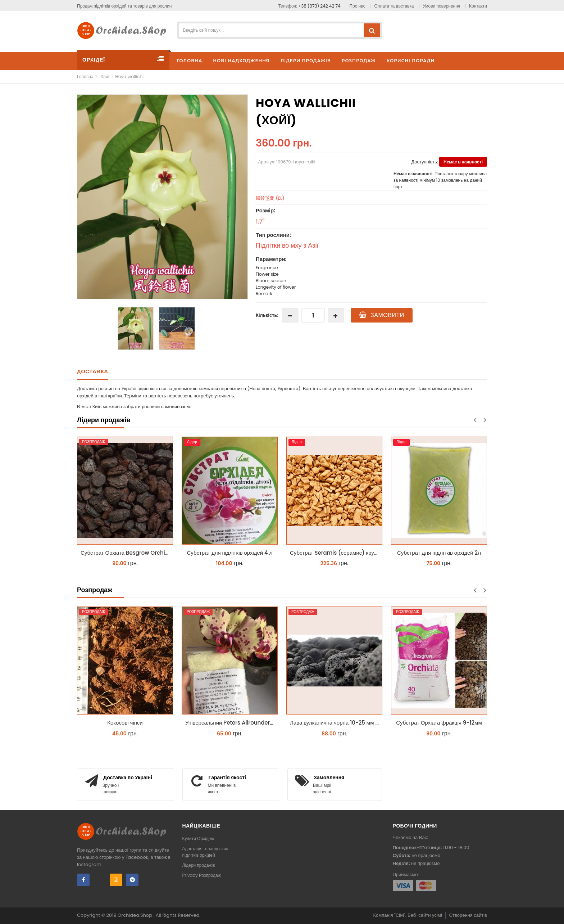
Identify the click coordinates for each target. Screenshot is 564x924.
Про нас (357, 6)
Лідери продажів (199, 865)
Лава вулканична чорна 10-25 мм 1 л (336, 723)
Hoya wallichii (130, 76)
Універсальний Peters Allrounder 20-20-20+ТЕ (231, 723)
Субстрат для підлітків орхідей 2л (439, 553)
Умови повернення (441, 6)
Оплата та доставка (394, 6)
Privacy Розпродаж (202, 875)
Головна (85, 76)
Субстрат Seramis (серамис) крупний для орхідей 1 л (336, 553)
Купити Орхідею (198, 839)
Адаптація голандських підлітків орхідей (205, 852)
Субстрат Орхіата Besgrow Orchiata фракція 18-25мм (127, 553)
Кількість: (267, 315)
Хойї (105, 76)
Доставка (93, 371)
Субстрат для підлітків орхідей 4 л (230, 553)
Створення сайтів (468, 915)
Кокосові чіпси (125, 723)
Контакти (478, 6)
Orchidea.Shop (135, 915)
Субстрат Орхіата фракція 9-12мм (439, 723)
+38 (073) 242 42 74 (319, 6)
